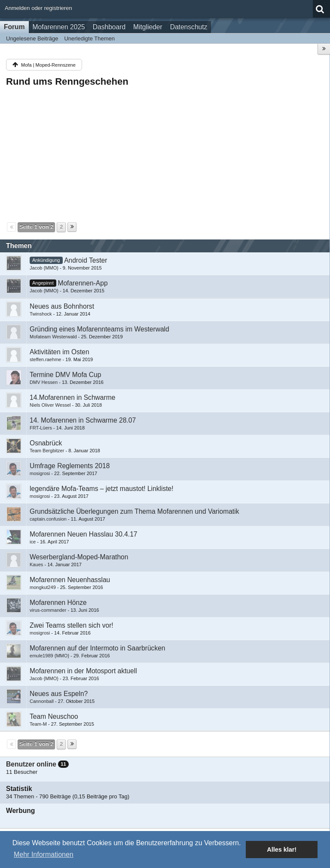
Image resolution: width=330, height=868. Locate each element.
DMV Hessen (44, 382)
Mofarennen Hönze (58, 603)
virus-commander (48, 610)
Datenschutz (189, 27)
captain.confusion (48, 519)
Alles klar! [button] (282, 850)
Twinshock (41, 314)
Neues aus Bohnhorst (62, 306)
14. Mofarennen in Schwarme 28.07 (83, 420)
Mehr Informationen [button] (44, 854)
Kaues (36, 564)
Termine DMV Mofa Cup (65, 375)
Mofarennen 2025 (59, 27)
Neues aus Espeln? (59, 694)
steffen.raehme (46, 359)
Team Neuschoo (54, 716)
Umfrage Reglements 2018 (70, 466)
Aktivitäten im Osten (60, 352)
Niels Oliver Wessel (50, 405)
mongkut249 (43, 587)
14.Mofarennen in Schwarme (72, 397)
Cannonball (42, 701)
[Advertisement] (165, 154)
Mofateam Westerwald (53, 337)
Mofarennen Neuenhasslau (70, 580)
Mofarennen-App (82, 283)
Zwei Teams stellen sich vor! (72, 625)
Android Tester (86, 260)
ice (33, 542)
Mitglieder (148, 27)
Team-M (38, 724)
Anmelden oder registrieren (38, 8)
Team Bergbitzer (47, 451)
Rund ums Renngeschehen (67, 81)
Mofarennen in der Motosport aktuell (83, 671)
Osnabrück (46, 443)
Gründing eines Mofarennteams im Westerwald (99, 329)
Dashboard (109, 27)
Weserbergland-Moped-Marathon (79, 557)
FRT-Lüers (41, 428)
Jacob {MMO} (44, 268)
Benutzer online (31, 764)
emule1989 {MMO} (49, 656)
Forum (14, 27)
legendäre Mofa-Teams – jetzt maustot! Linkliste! (102, 489)
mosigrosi (40, 473)
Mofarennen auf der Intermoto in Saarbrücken (98, 648)
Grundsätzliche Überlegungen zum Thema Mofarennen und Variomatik (134, 511)
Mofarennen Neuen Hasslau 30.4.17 (84, 534)
